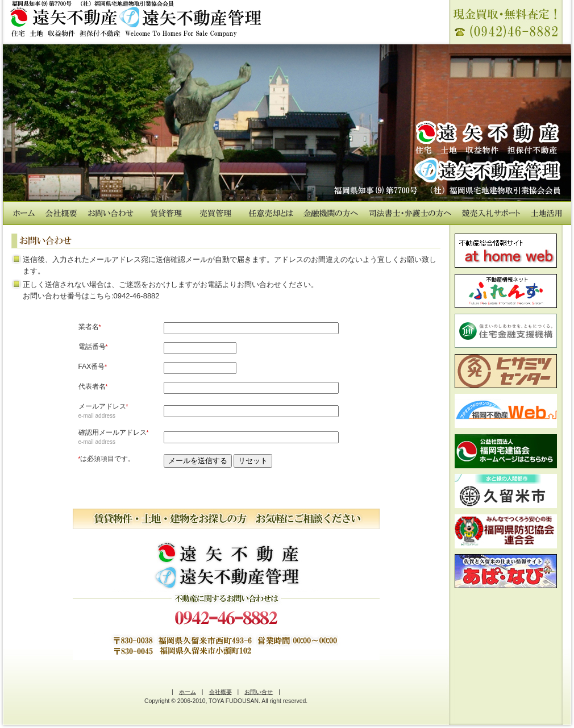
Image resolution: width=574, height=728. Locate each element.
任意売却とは (271, 213)
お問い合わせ (111, 213)
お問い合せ (259, 692)
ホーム (24, 213)
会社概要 (61, 213)
